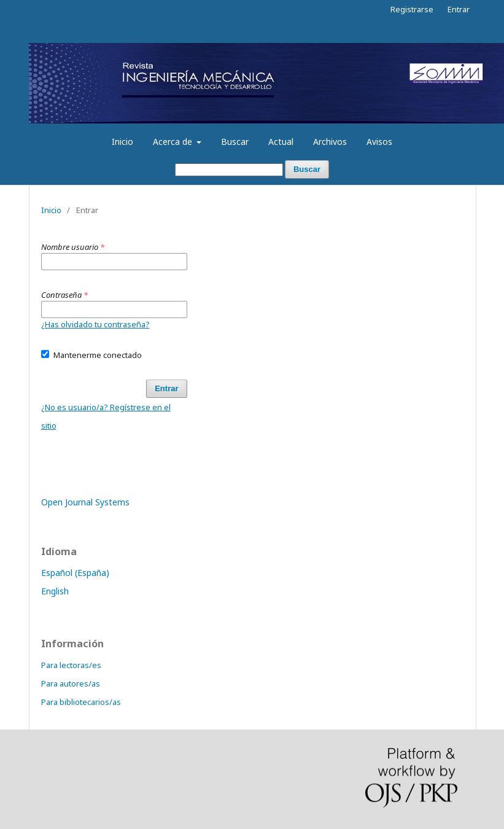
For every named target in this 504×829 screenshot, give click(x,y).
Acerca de (174, 142)
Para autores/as (71, 683)
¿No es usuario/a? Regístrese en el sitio (106, 416)
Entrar (459, 9)
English (55, 591)
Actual (281, 142)
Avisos (379, 142)
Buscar (235, 142)
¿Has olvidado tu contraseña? (95, 324)
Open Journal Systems (85, 502)
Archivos (330, 142)
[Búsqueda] (229, 170)
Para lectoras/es (71, 665)
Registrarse (412, 9)
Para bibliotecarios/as (81, 702)
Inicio (122, 142)
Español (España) (75, 573)
